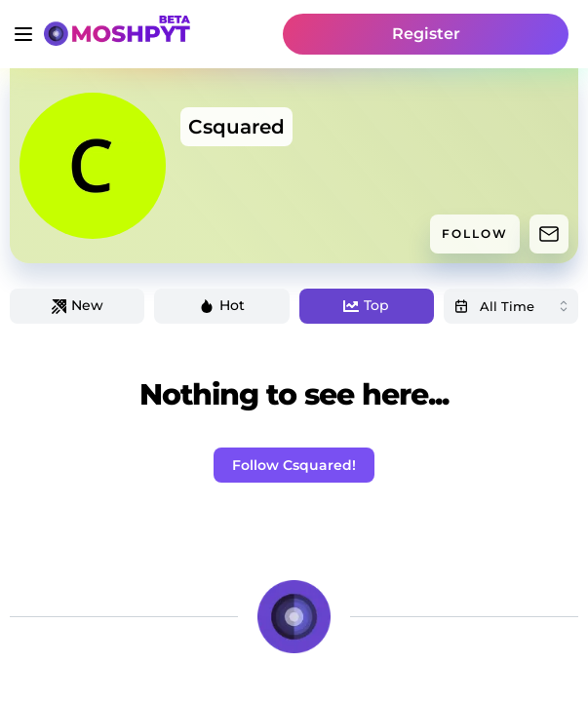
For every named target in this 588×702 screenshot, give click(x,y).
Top (366, 305)
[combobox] (511, 306)
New (78, 305)
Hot (222, 305)
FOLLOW (475, 234)
